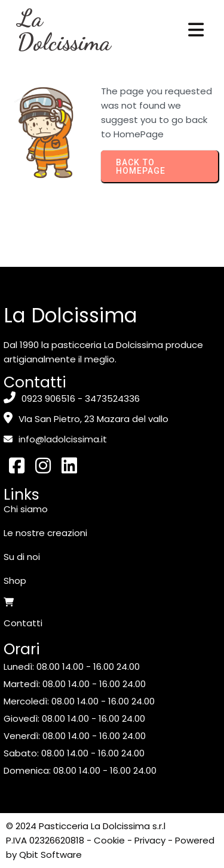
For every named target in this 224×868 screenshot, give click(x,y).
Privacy (150, 840)
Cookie (109, 840)
